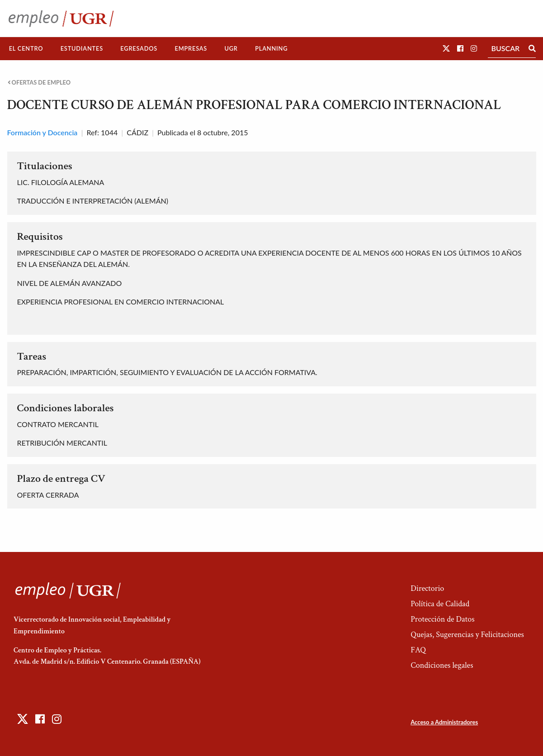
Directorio (427, 588)
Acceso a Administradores (444, 722)
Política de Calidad (440, 604)
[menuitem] (26, 49)
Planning (271, 48)
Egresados (139, 48)
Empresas (191, 48)
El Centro (26, 48)
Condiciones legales (442, 665)
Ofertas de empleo (39, 83)
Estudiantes (82, 48)
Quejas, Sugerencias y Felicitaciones (467, 635)
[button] (446, 48)
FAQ (418, 650)
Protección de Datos (442, 619)
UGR (231, 48)
